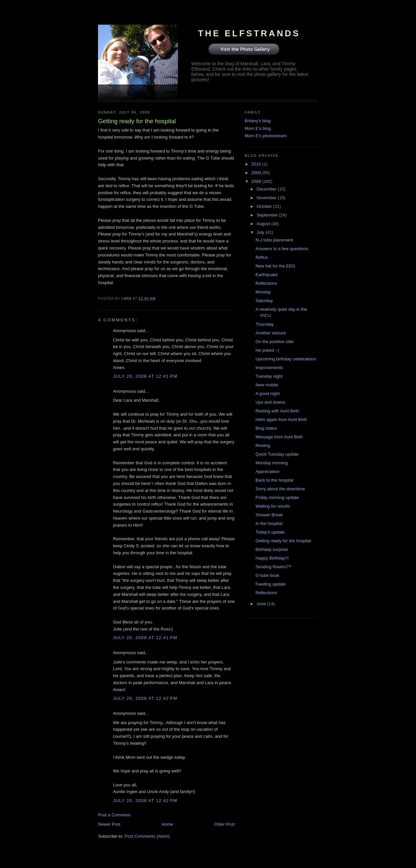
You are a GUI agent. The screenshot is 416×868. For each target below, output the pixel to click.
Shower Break (269, 515)
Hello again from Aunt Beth (281, 420)
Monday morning (271, 463)
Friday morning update (277, 497)
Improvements (269, 368)
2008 (257, 181)
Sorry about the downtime (280, 489)
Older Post (224, 824)
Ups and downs (270, 402)
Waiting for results (273, 506)
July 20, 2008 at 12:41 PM (145, 376)
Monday (263, 292)
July (261, 232)
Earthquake (266, 275)
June (262, 604)
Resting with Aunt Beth (277, 411)
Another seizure (270, 333)
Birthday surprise (272, 549)
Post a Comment (114, 815)
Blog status (266, 428)
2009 (257, 173)
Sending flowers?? (273, 567)
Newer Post (109, 824)
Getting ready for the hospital (283, 541)
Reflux (261, 257)
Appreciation (267, 471)
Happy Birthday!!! (272, 558)
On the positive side (274, 342)
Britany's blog (258, 121)
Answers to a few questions (282, 249)
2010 (257, 164)
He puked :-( (267, 350)
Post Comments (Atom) (147, 836)
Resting (263, 445)
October (265, 206)
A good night (267, 394)
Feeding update (270, 584)
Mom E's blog (258, 128)
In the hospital (269, 523)
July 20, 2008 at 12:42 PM (145, 698)
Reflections (266, 283)
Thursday (264, 324)
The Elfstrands (249, 33)
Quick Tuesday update (277, 454)
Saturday (264, 301)
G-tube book (267, 575)
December (267, 189)
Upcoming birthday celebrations (286, 359)
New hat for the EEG (275, 266)
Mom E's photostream (266, 136)
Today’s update (270, 532)
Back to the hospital (274, 480)
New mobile (267, 385)
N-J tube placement (274, 240)
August (264, 224)
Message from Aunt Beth (279, 437)
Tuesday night (269, 376)
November (267, 198)
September (268, 215)
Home (167, 824)
